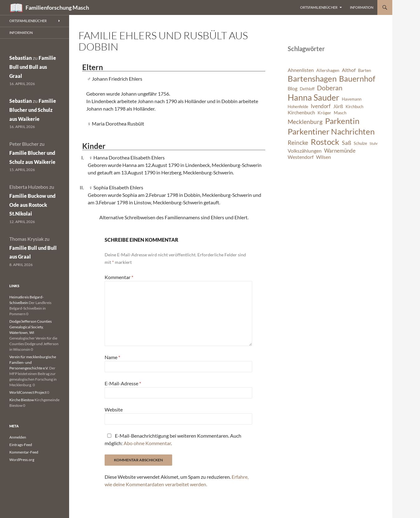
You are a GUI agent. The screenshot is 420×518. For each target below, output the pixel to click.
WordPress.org (22, 460)
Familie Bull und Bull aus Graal (33, 67)
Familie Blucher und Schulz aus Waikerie (33, 110)
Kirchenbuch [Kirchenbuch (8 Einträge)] (301, 112)
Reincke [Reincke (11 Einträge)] (298, 143)
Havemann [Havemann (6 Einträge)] (352, 99)
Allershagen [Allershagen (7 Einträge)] (328, 70)
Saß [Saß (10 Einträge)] (347, 143)
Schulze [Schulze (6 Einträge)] (360, 143)
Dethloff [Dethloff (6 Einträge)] (307, 89)
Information (362, 7)
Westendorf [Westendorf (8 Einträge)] (301, 157)
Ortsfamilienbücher (319, 7)
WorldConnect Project (28, 392)
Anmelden (18, 437)
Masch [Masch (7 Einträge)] (340, 113)
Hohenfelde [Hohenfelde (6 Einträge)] (298, 107)
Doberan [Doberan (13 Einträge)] (330, 88)
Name (112, 357)
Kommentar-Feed (24, 452)
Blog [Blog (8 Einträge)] (293, 88)
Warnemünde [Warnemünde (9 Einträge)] (340, 151)
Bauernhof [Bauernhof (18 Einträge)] (357, 78)
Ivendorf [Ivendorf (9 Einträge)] (321, 106)
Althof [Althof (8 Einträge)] (349, 70)
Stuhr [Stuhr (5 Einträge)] (374, 143)
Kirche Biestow (22, 400)
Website (114, 409)
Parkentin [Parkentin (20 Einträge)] (342, 121)
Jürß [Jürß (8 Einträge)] (338, 106)
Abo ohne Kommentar (147, 443)
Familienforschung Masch (57, 7)
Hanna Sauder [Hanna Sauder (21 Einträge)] (314, 97)
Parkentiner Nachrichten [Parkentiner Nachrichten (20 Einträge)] (331, 131)
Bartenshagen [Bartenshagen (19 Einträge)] (312, 78)
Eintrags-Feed (21, 445)
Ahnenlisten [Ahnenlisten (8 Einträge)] (301, 70)
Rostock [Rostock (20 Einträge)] (325, 142)
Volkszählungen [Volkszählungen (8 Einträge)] (305, 151)
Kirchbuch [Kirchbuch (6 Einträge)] (354, 107)
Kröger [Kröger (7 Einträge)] (324, 113)
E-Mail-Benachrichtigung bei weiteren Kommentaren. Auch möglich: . (173, 439)
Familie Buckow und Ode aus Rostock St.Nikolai (32, 205)
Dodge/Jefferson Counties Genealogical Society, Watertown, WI (31, 327)
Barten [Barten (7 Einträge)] (365, 70)
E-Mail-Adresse (123, 383)
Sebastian (21, 58)
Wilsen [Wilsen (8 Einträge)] (323, 157)
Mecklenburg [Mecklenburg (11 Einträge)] (305, 122)
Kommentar (119, 277)
